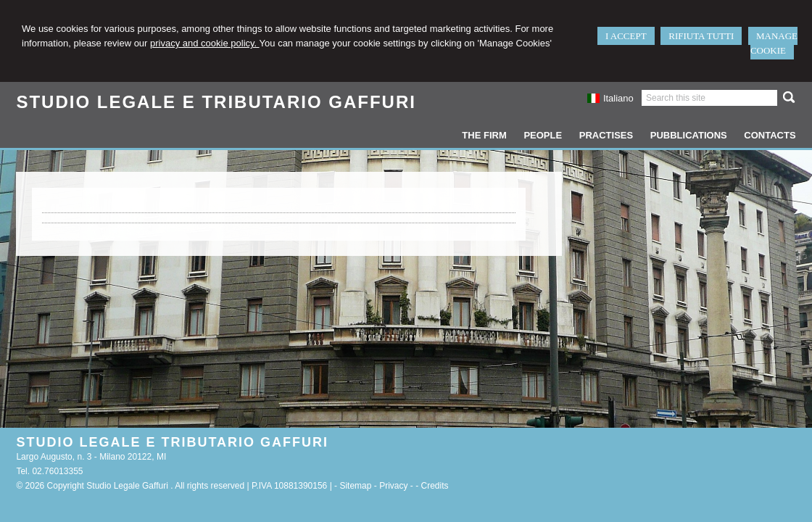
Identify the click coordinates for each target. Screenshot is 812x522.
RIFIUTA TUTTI (701, 36)
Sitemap (355, 486)
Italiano (610, 98)
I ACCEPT (626, 36)
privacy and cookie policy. (205, 43)
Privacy (393, 486)
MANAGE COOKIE (774, 43)
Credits (435, 486)
